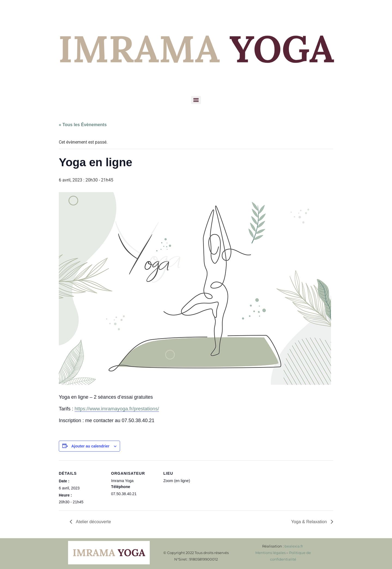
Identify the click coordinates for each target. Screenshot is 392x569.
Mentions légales (270, 553)
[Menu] (196, 100)
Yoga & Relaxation (310, 522)
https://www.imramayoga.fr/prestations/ (117, 409)
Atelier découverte (93, 522)
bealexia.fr (294, 546)
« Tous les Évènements (83, 125)
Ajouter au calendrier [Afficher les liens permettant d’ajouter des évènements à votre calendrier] (90, 446)
